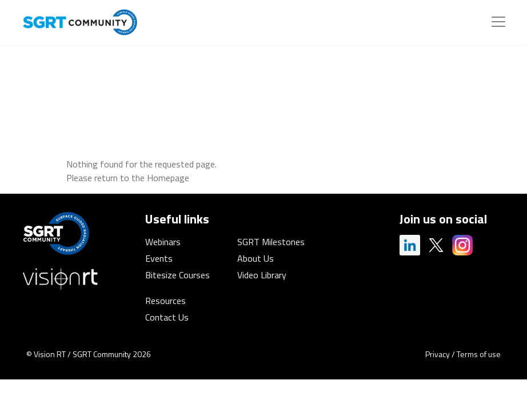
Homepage (168, 178)
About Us (255, 258)
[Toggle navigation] (498, 22)
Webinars (163, 242)
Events (159, 258)
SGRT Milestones (271, 242)
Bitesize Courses (177, 275)
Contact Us (167, 317)
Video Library (262, 275)
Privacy (438, 354)
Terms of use (479, 354)
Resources (165, 301)
